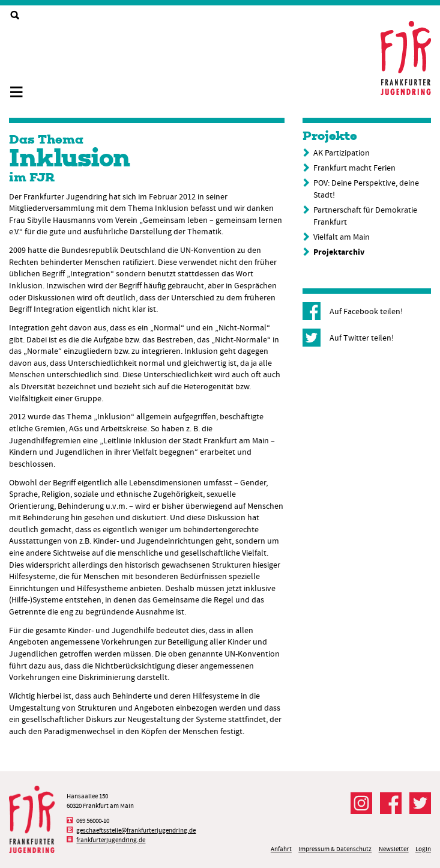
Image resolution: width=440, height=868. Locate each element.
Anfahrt (281, 849)
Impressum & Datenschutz (335, 849)
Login (423, 849)
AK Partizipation (342, 153)
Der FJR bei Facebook (391, 803)
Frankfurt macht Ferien (354, 168)
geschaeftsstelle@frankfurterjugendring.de (136, 830)
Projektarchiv (339, 252)
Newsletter (394, 849)
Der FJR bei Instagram (361, 803)
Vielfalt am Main (342, 237)
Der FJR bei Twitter (420, 803)
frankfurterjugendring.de (111, 840)
